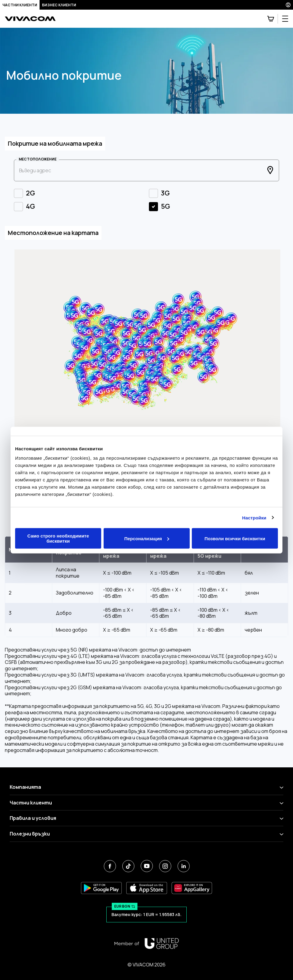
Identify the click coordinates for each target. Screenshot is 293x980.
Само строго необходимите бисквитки (58, 538)
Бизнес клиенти (59, 5)
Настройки (254, 517)
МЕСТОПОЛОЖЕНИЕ (38, 159)
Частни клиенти (20, 5)
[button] (132, 346)
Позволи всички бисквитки (235, 538)
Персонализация (147, 538)
